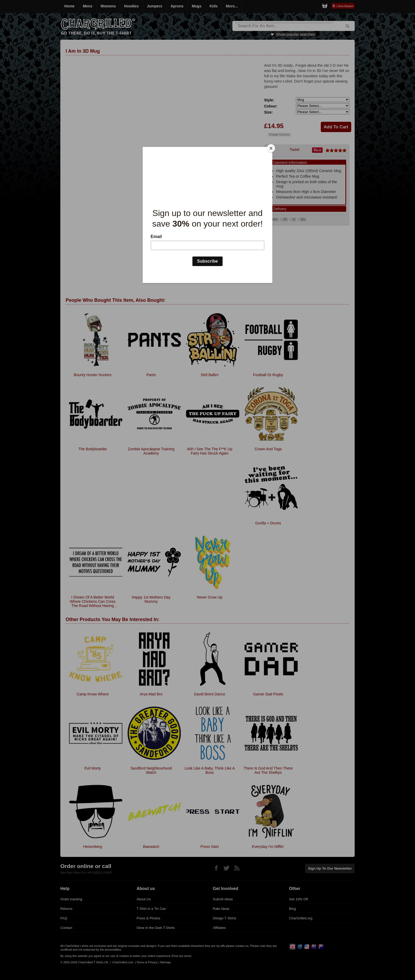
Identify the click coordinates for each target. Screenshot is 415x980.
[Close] (271, 148)
